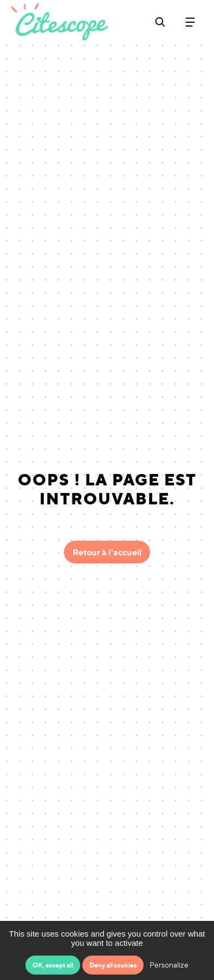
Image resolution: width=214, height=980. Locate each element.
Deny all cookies (113, 965)
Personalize (169, 965)
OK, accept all (53, 965)
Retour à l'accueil (107, 552)
